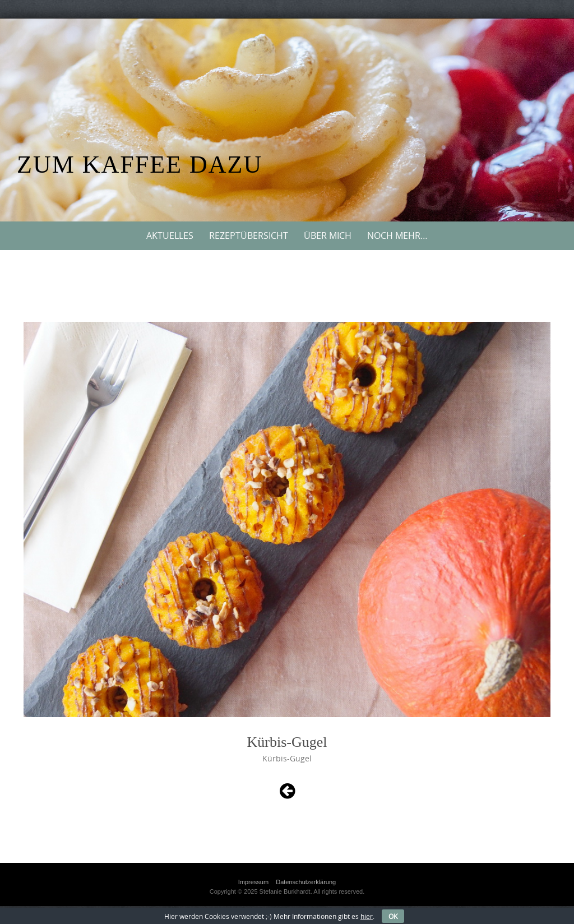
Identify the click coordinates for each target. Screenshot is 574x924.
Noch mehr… (397, 235)
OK (393, 916)
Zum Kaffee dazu (140, 165)
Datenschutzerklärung (306, 882)
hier (367, 916)
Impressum (253, 882)
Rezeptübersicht (249, 235)
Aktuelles (170, 235)
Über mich (328, 235)
